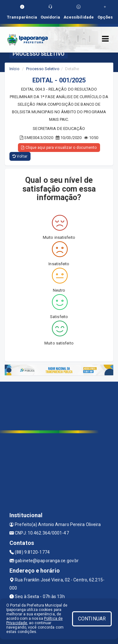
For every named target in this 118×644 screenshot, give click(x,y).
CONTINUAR (92, 619)
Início (14, 69)
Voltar (20, 156)
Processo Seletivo (43, 69)
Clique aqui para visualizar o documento (59, 148)
